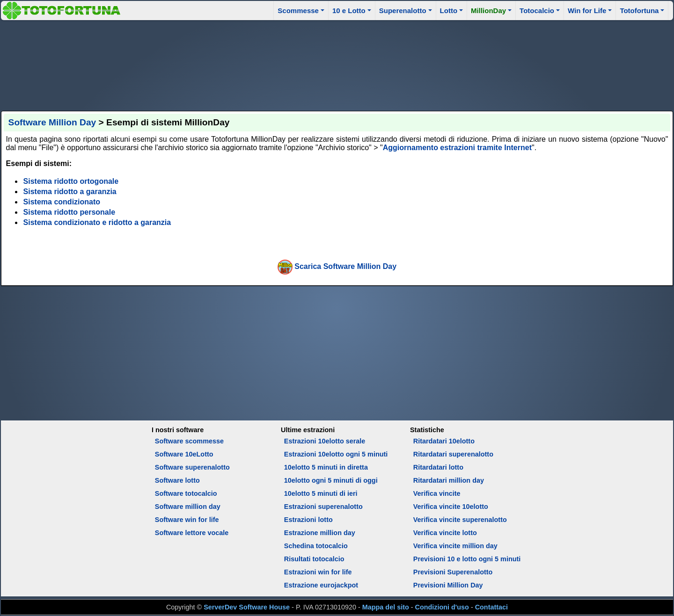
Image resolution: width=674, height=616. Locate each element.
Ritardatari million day (449, 480)
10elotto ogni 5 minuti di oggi (331, 480)
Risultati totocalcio (314, 559)
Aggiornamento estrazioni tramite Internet (457, 148)
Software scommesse (189, 441)
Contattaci (491, 607)
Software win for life (187, 520)
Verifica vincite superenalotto (460, 520)
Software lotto (177, 480)
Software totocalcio (186, 493)
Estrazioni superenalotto (323, 507)
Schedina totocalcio (316, 546)
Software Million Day (52, 122)
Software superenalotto (192, 467)
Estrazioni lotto (308, 520)
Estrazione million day (320, 533)
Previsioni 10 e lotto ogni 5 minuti (467, 559)
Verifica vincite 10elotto (451, 507)
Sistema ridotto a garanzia (70, 192)
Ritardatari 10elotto (444, 441)
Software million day (188, 507)
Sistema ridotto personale (70, 212)
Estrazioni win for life (318, 572)
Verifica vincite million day (455, 546)
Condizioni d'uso (442, 607)
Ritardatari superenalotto (453, 454)
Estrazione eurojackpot (321, 585)
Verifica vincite (437, 493)
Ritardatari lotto (438, 467)
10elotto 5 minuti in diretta (326, 467)
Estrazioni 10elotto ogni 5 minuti (336, 454)
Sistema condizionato (62, 202)
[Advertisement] (337, 64)
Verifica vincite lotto (445, 533)
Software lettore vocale (192, 533)
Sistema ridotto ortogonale (71, 181)
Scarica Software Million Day (345, 266)
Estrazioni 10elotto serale (325, 441)
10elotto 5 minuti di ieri (321, 493)
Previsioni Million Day (448, 585)
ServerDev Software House (247, 607)
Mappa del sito (386, 607)
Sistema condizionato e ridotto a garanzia (97, 222)
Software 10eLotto (184, 454)
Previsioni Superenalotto (453, 572)
